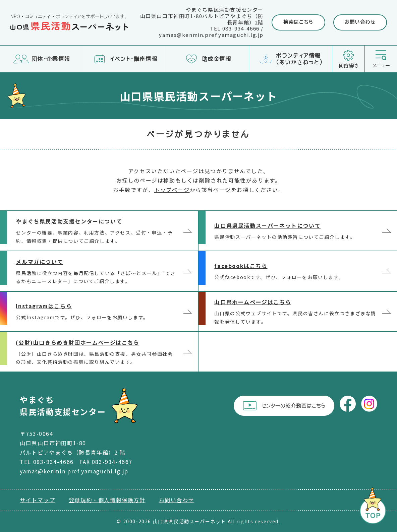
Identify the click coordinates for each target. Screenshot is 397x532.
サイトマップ (38, 500)
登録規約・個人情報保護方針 (107, 500)
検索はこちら (298, 22)
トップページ (172, 190)
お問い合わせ (360, 22)
